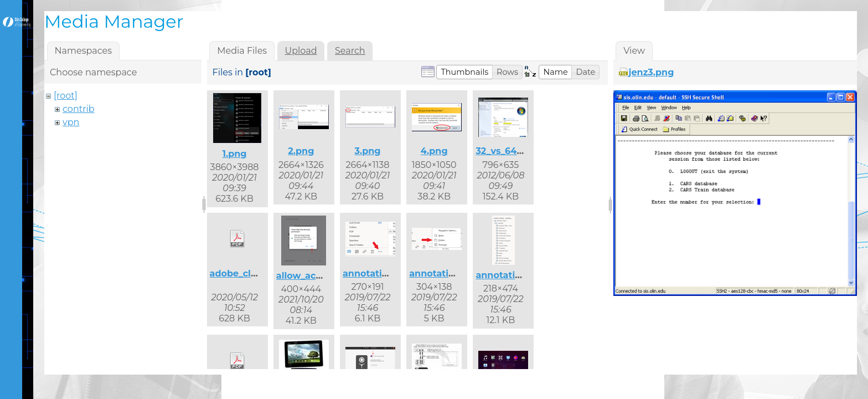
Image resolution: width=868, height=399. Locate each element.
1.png (235, 154)
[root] (66, 96)
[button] (464, 72)
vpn (71, 122)
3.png (367, 151)
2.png (301, 151)
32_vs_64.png (507, 151)
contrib (79, 109)
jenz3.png (652, 72)
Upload (301, 51)
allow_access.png (317, 276)
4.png (434, 151)
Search (350, 51)
